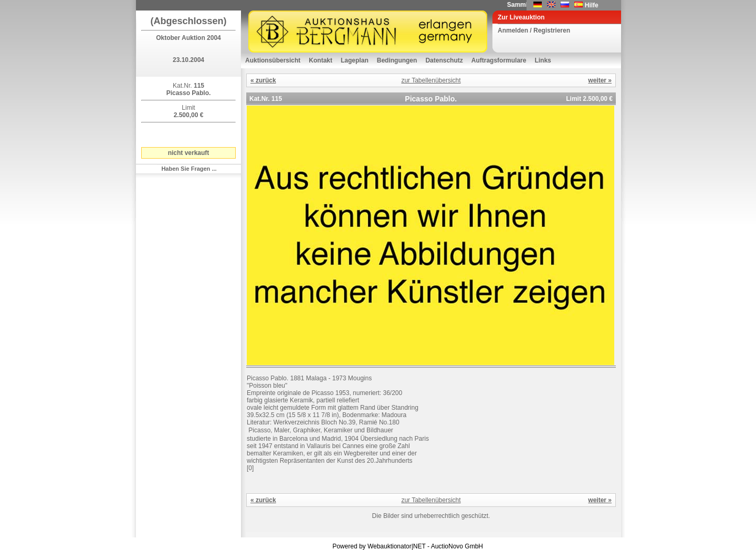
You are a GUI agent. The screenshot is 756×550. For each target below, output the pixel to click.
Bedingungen (397, 60)
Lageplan (355, 60)
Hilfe (592, 5)
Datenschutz (444, 60)
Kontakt (321, 60)
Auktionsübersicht (273, 60)
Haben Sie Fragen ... (189, 169)
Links (543, 60)
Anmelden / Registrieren (534, 30)
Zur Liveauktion (521, 17)
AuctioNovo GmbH (457, 546)
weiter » (600, 80)
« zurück (263, 80)
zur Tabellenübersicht (431, 80)
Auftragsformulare (499, 60)
